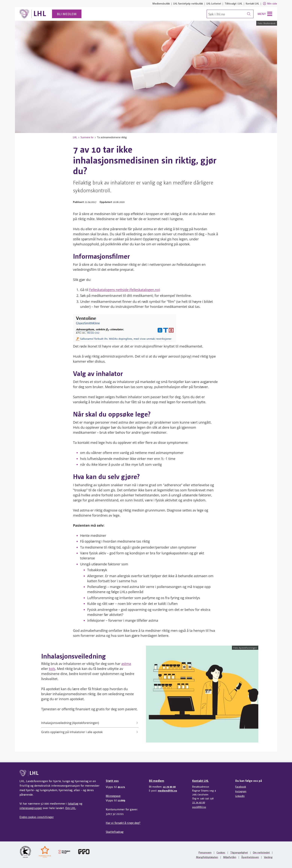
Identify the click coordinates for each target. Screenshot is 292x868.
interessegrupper (31, 808)
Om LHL (71, 808)
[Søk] (230, 14)
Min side (270, 4)
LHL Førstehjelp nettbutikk (188, 3)
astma (126, 664)
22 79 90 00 (169, 786)
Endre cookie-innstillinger (37, 817)
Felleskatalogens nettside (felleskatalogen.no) (125, 290)
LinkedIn (240, 796)
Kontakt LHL (252, 3)
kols (52, 669)
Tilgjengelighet (239, 852)
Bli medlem (67, 14)
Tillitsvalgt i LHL (233, 3)
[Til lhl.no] (33, 14)
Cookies (221, 852)
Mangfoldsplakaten (207, 857)
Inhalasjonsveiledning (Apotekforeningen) (90, 723)
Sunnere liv (87, 137)
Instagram (241, 791)
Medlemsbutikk (161, 3)
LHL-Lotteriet (214, 3)
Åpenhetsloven (250, 857)
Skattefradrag (115, 832)
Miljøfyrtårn (230, 857)
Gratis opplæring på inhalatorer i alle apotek (90, 732)
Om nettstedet (261, 852)
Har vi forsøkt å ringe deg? (123, 823)
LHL (75, 137)
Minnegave (113, 796)
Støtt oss (112, 781)
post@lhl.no (199, 807)
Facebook (241, 786)
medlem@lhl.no (167, 790)
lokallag (73, 803)
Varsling (268, 857)
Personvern (205, 852)
